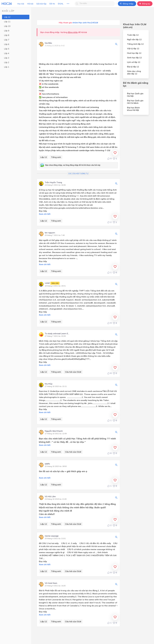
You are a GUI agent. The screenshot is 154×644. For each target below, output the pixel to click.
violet (52, 283)
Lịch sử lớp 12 (134, 62)
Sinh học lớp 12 (134, 58)
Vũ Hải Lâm (50, 497)
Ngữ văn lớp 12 (134, 39)
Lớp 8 (7, 35)
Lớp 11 (7, 22)
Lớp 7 (7, 40)
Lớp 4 (7, 53)
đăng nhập (73, 32)
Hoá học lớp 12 (134, 53)
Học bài (21, 4)
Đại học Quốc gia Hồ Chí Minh (135, 102)
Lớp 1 (7, 67)
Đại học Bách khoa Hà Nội (133, 109)
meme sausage (52, 536)
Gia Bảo (48, 43)
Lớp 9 (7, 31)
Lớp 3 (7, 58)
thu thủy (49, 384)
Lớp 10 (7, 26)
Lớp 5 (7, 49)
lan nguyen (50, 233)
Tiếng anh (56, 157)
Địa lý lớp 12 (133, 67)
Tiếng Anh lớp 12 (135, 44)
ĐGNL (61, 4)
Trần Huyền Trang (53, 182)
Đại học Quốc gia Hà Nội (135, 95)
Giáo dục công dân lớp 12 (134, 72)
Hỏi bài (30, 4)
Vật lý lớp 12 (133, 48)
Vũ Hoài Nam (51, 583)
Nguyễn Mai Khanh (54, 431)
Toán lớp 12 (133, 35)
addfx (47, 464)
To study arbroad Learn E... (57, 334)
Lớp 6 (7, 44)
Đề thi (52, 4)
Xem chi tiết (45, 214)
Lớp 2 (7, 62)
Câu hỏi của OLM (73, 372)
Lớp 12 (7, 17)
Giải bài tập (41, 4)
